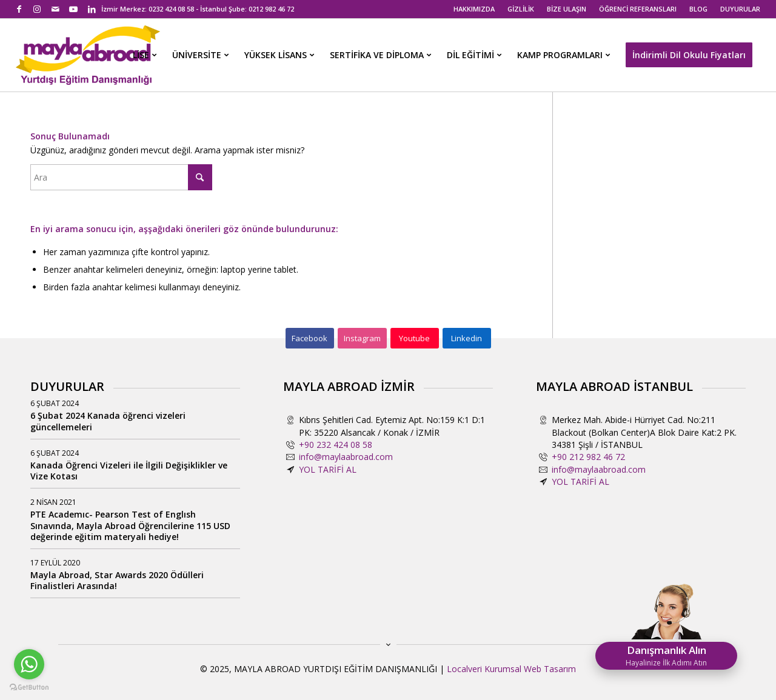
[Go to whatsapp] (29, 664)
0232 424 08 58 (171, 9)
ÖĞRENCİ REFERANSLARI (638, 9)
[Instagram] (362, 338)
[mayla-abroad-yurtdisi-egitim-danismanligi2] (88, 55)
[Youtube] (415, 338)
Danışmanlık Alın (666, 655)
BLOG (698, 9)
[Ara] (121, 177)
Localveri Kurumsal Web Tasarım (511, 669)
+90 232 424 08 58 (336, 445)
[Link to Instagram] (37, 9)
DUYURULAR (740, 9)
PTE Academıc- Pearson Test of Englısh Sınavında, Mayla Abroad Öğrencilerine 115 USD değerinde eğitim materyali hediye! (130, 525)
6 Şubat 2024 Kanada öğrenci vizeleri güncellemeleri (108, 421)
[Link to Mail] (55, 9)
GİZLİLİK (521, 9)
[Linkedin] (467, 338)
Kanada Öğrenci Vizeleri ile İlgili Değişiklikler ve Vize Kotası (129, 471)
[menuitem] (474, 9)
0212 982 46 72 (271, 9)
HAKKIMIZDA (474, 9)
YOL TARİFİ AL (328, 469)
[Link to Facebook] (19, 9)
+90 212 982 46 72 (588, 457)
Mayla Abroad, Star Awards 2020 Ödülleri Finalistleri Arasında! (117, 580)
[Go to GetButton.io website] (29, 688)
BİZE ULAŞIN (567, 9)
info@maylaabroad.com (346, 457)
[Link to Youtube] (74, 9)
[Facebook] (310, 338)
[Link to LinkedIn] (92, 9)
